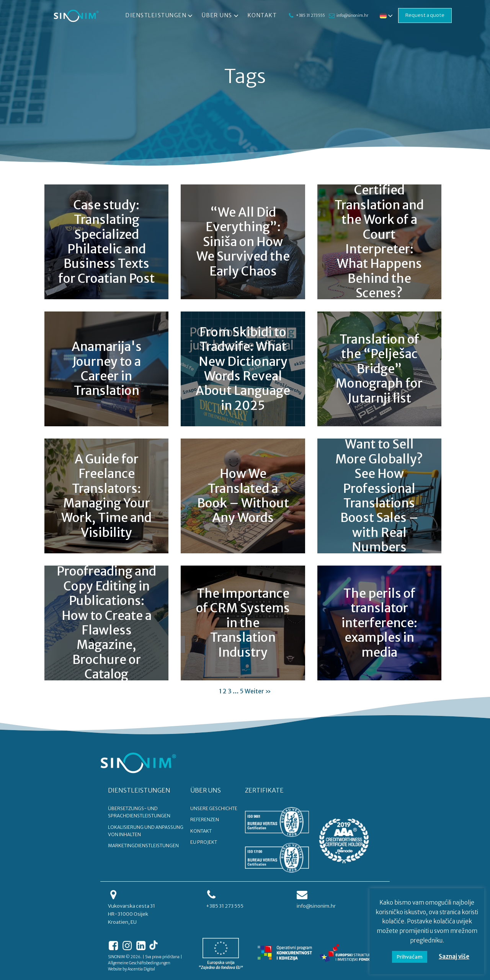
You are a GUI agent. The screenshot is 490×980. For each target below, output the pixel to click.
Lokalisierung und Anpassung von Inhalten (146, 831)
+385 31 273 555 (310, 15)
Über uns (221, 16)
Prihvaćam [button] (410, 957)
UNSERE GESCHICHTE (214, 808)
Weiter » (258, 691)
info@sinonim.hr (352, 15)
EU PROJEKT (204, 842)
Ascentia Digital (141, 969)
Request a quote (425, 15)
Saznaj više (454, 956)
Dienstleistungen (160, 16)
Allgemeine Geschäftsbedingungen (139, 963)
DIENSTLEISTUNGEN (139, 790)
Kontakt (262, 15)
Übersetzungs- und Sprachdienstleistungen (139, 812)
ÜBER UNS (206, 790)
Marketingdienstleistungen (143, 845)
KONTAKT (201, 831)
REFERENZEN (205, 819)
